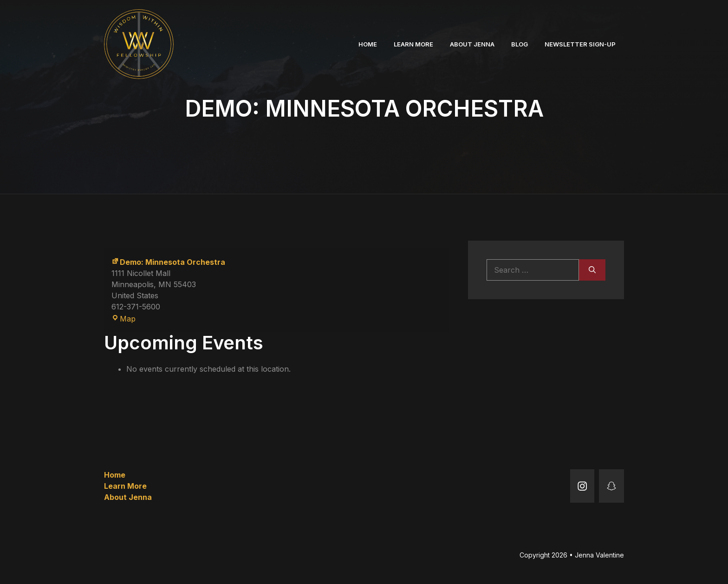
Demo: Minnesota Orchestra (168, 262)
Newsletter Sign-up (580, 44)
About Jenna (472, 44)
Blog (520, 44)
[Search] (592, 270)
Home (368, 44)
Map (123, 319)
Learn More (413, 44)
